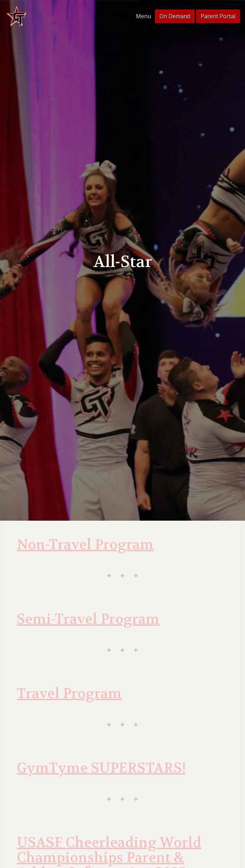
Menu (143, 16)
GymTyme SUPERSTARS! (101, 768)
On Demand (175, 16)
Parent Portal (218, 16)
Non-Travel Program (85, 545)
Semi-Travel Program (88, 619)
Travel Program (69, 694)
